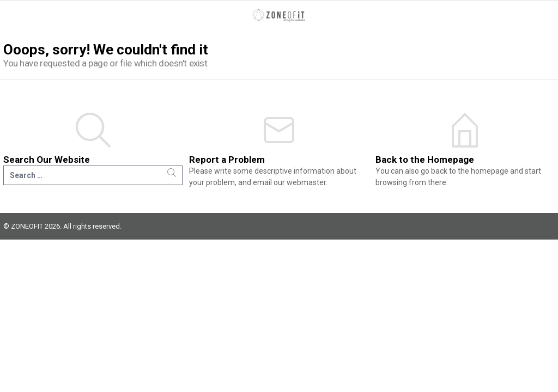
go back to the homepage (465, 171)
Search (172, 173)
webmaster (306, 182)
